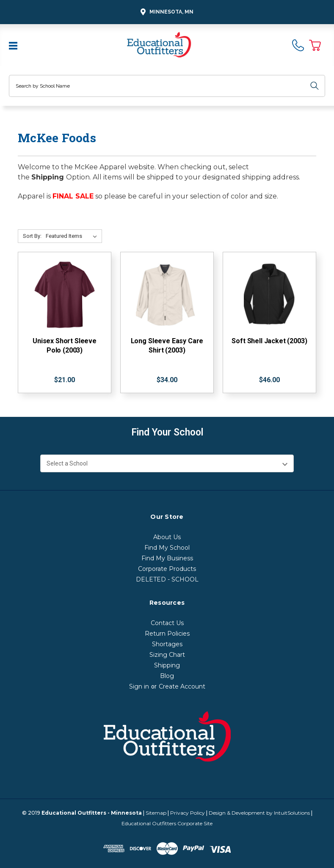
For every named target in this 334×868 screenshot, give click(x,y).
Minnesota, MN (166, 12)
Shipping (167, 665)
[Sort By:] (73, 236)
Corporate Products (167, 569)
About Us (167, 537)
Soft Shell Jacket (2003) (269, 341)
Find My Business (167, 558)
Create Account (182, 686)
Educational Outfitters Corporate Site (167, 823)
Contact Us (167, 623)
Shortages (167, 644)
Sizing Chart (167, 655)
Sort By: (32, 236)
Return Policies (167, 634)
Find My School (167, 548)
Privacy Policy (188, 813)
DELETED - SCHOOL (167, 579)
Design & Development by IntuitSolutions (259, 813)
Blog (167, 676)
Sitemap (156, 813)
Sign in (139, 686)
